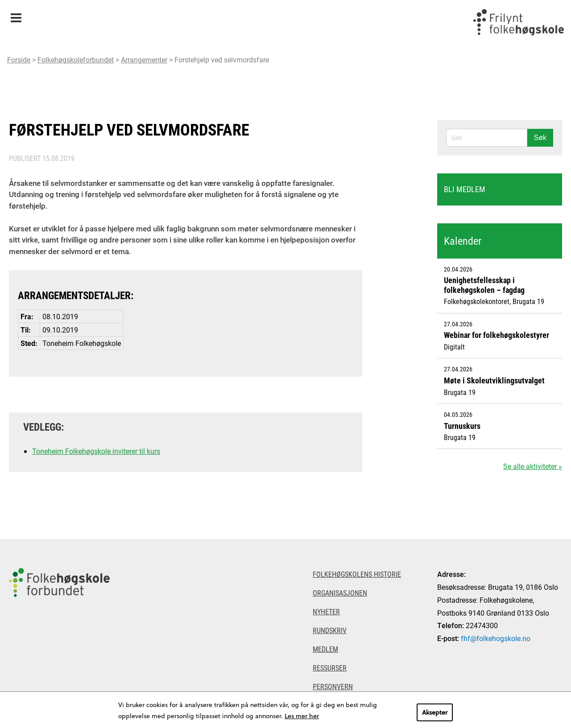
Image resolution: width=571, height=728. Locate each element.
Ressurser (330, 668)
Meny (16, 15)
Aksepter (435, 712)
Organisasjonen (340, 593)
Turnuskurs (462, 426)
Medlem (325, 649)
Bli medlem (465, 189)
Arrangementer (144, 60)
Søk (540, 138)
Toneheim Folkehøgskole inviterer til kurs (96, 451)
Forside (19, 60)
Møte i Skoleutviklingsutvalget (494, 380)
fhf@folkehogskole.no (496, 638)
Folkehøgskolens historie (357, 574)
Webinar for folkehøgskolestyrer (497, 335)
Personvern (333, 686)
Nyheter (326, 611)
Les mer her (302, 716)
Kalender (463, 241)
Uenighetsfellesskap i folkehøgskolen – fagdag (484, 285)
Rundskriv (330, 630)
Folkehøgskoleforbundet (76, 60)
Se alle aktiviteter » (533, 466)
